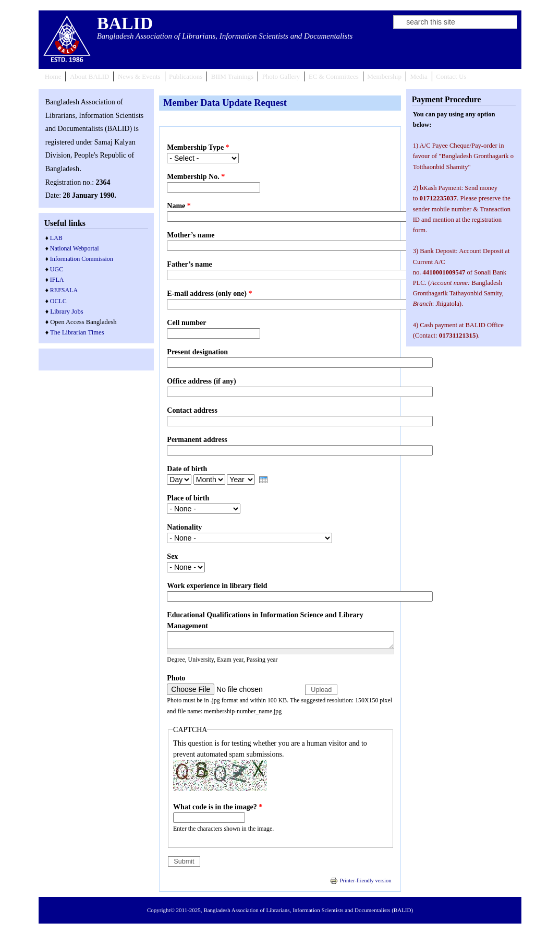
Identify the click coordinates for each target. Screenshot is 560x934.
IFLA (57, 280)
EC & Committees (334, 76)
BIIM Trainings (232, 76)
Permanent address (197, 440)
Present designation (197, 352)
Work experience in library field (217, 586)
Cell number (186, 323)
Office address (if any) (201, 381)
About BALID (89, 76)
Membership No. (196, 177)
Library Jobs (66, 312)
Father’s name (189, 264)
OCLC (58, 301)
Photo (176, 678)
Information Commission (82, 259)
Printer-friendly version (361, 881)
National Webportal (75, 248)
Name (179, 206)
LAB (56, 238)
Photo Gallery (281, 76)
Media (418, 76)
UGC (57, 269)
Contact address (192, 410)
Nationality (184, 527)
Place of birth (188, 498)
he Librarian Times (79, 332)
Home (53, 76)
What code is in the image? (218, 807)
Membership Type (198, 147)
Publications (186, 76)
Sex (172, 556)
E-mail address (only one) (209, 294)
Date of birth (187, 469)
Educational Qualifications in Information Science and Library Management (265, 620)
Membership (384, 76)
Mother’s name (191, 235)
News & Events (139, 76)
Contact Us (451, 76)
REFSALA (64, 290)
